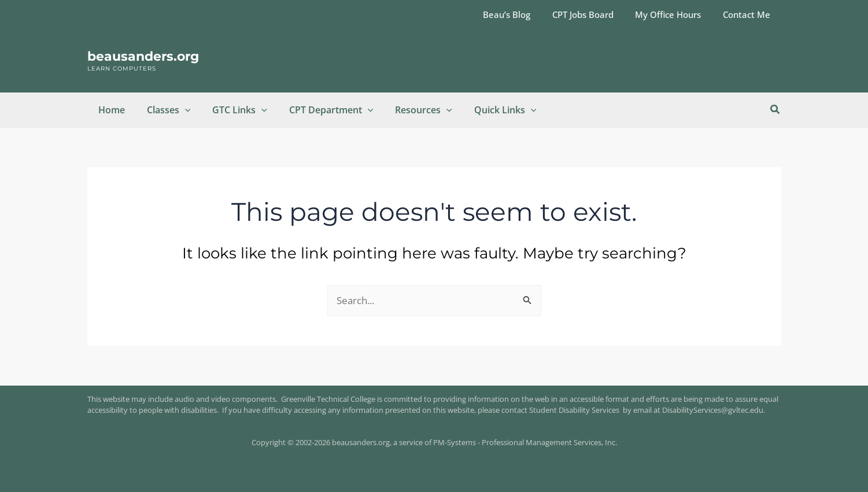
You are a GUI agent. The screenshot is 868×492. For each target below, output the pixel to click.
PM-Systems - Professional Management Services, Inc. (525, 442)
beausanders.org (143, 56)
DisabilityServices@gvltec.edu (713, 410)
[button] (180, 110)
